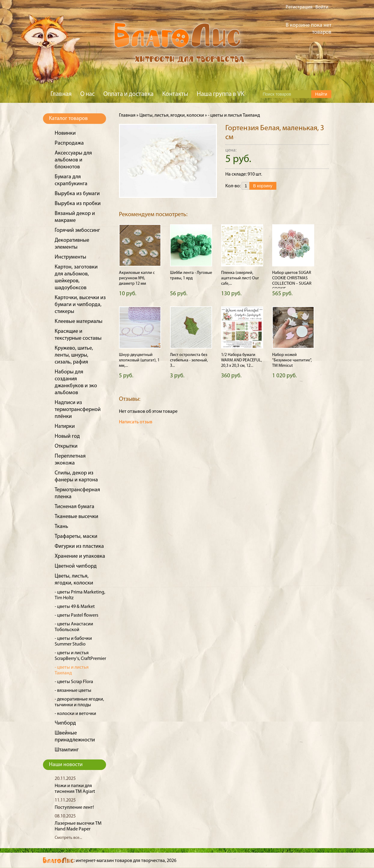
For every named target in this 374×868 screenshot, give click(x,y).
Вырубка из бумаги (77, 194)
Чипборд (65, 723)
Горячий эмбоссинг (77, 230)
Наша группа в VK (220, 94)
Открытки (66, 446)
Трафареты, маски (76, 537)
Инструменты (70, 257)
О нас (87, 94)
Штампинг (67, 750)
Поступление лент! (74, 808)
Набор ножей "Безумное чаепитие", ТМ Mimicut (292, 360)
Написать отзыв (136, 422)
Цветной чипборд (76, 566)
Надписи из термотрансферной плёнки (78, 410)
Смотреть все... (68, 838)
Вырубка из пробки (78, 204)
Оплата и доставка (128, 94)
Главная (61, 94)
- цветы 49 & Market (75, 607)
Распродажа (69, 143)
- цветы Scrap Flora (74, 682)
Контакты (175, 94)
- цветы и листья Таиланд (234, 115)
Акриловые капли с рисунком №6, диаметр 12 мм (137, 278)
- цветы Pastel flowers (76, 615)
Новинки (65, 133)
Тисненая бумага (74, 507)
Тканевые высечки (76, 517)
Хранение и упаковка (80, 556)
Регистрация (299, 7)
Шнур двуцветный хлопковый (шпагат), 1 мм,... (139, 360)
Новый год (67, 436)
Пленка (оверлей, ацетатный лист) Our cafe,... (240, 278)
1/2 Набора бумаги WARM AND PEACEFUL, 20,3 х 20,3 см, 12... (242, 360)
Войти (322, 7)
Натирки (65, 426)
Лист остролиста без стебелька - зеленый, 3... (189, 360)
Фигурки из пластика (79, 546)
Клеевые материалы (79, 322)
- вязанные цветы (73, 691)
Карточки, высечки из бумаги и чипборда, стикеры (80, 305)
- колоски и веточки (75, 714)
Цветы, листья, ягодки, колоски (172, 115)
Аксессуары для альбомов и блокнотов (73, 160)
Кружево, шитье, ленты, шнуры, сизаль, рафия (74, 355)
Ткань (61, 527)
